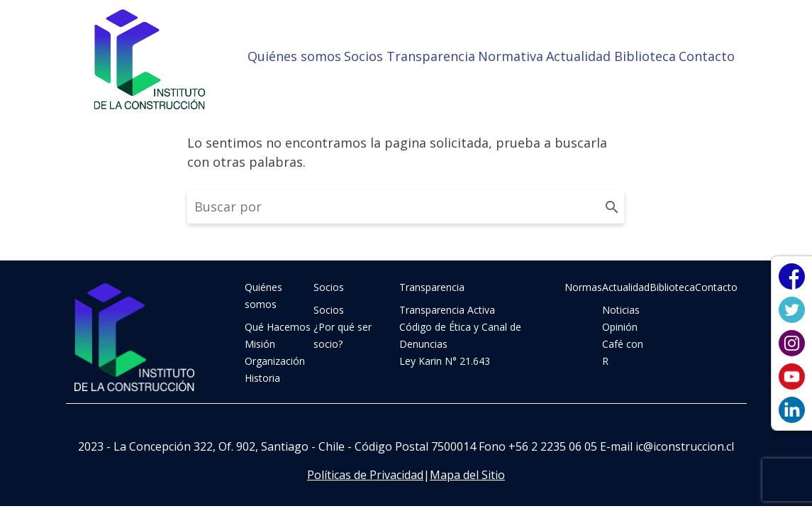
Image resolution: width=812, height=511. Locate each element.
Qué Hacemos (278, 327)
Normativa (511, 56)
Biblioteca (645, 56)
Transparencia (431, 56)
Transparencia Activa (447, 310)
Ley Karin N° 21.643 (445, 361)
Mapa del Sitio (467, 475)
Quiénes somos (294, 56)
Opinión (620, 327)
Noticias (621, 310)
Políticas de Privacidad (365, 475)
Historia (262, 378)
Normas (583, 287)
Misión (260, 344)
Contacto (707, 56)
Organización (275, 361)
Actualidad (578, 56)
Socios (363, 56)
